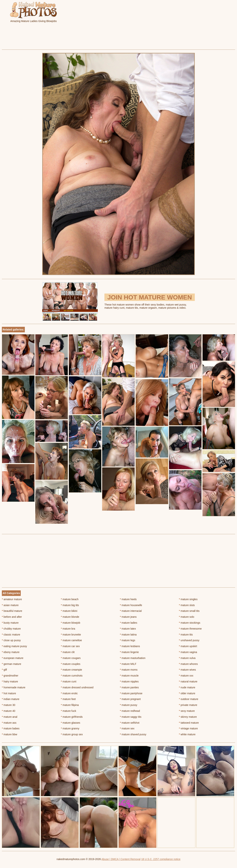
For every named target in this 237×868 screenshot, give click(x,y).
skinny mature (188, 717)
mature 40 (9, 711)
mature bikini (69, 611)
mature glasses (71, 723)
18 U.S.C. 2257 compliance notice (161, 859)
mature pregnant (130, 699)
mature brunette (71, 635)
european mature (13, 658)
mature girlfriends (72, 717)
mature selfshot (130, 723)
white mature (187, 734)
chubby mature (11, 629)
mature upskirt (188, 646)
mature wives (187, 670)
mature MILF (128, 664)
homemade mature (14, 687)
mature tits (186, 635)
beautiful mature (12, 611)
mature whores (188, 664)
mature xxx (186, 676)
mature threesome (190, 629)
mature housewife (131, 605)
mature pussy (129, 705)
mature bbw (10, 734)
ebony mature (11, 652)
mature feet (68, 699)
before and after (12, 617)
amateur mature (12, 599)
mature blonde (70, 617)
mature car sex (70, 646)
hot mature (9, 693)
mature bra (68, 629)
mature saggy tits (131, 717)
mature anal (10, 717)
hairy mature (10, 681)
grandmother (10, 676)
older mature (187, 693)
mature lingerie (129, 652)
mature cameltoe (71, 640)
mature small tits (189, 611)
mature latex (128, 629)
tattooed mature (189, 723)
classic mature (11, 635)
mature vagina (188, 652)
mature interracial (131, 611)
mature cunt (69, 681)
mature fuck (69, 711)
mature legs (128, 640)
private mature (188, 705)
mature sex (127, 728)
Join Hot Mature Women (150, 297)
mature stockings (190, 623)
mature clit (68, 652)
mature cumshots (72, 676)
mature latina (128, 635)
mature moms (129, 670)
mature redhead (130, 711)
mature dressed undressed (77, 687)
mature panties (129, 687)
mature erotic (69, 693)
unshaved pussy (189, 640)
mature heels (128, 599)
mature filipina (70, 705)
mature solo (187, 617)
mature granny (70, 728)
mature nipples (129, 681)
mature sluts (187, 605)
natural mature (188, 681)
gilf (4, 670)
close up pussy (11, 640)
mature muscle (129, 676)
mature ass (9, 723)
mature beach (70, 599)
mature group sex (72, 734)
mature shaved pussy (133, 734)
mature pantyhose (131, 693)
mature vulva (187, 658)
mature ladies (129, 623)
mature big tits (70, 605)
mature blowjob (71, 623)
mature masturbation (133, 658)
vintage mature (188, 728)
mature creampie (71, 670)
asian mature (10, 605)
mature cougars (71, 658)
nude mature (187, 687)
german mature (11, 664)
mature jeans (128, 617)
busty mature (10, 623)
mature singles (188, 599)
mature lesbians (130, 646)
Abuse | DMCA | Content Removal (121, 859)
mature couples (71, 664)
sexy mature (187, 711)
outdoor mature (188, 699)
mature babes (11, 728)
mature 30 (9, 705)
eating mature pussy (14, 646)
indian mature (11, 699)
